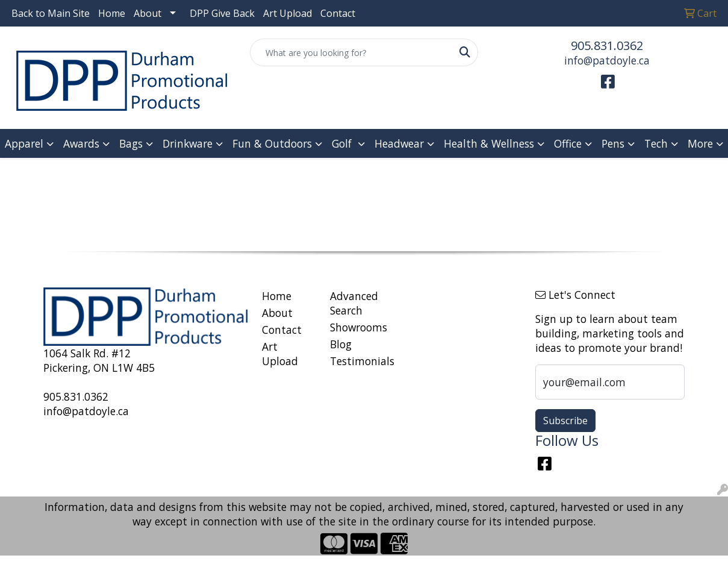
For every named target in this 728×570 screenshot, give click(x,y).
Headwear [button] (399, 143)
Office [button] (568, 143)
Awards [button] (81, 143)
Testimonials (357, 361)
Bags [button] (131, 143)
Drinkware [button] (188, 143)
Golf (343, 143)
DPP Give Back (222, 13)
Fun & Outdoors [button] (272, 143)
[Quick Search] (351, 52)
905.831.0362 (607, 45)
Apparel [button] (24, 143)
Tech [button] (656, 143)
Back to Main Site (51, 13)
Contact (338, 13)
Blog (341, 344)
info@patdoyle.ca (607, 60)
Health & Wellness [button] (489, 143)
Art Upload (288, 13)
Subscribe (565, 421)
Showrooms (357, 327)
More (700, 143)
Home (112, 13)
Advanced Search (354, 303)
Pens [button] (613, 143)
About (148, 13)
